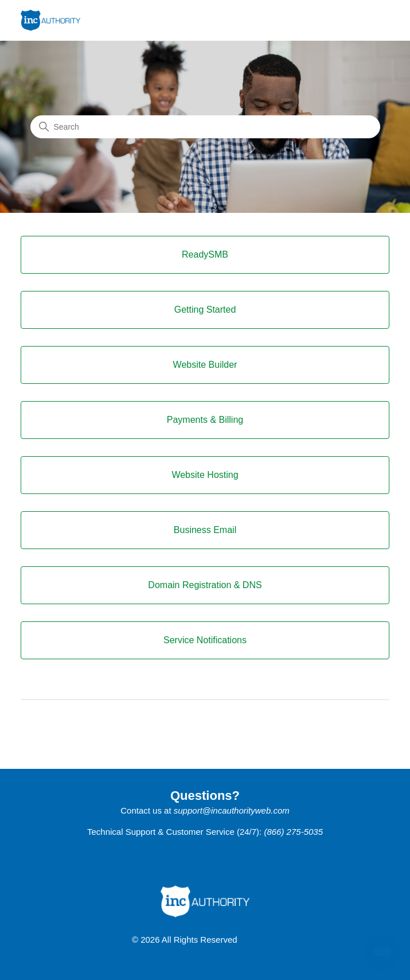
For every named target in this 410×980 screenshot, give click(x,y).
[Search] (205, 127)
